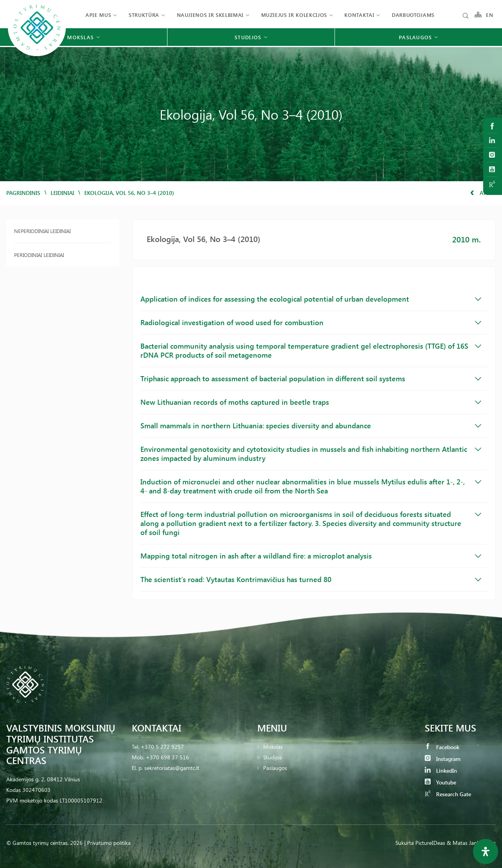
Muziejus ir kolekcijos (294, 15)
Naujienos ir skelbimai (210, 15)
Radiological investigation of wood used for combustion (311, 322)
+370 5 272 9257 (162, 747)
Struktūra (144, 15)
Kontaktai (359, 15)
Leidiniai (62, 193)
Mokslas (273, 747)
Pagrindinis (23, 193)
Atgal (483, 193)
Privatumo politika (109, 843)
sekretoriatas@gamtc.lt (172, 768)
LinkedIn (441, 771)
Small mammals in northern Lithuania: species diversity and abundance (311, 426)
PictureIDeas (430, 843)
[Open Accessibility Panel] (486, 852)
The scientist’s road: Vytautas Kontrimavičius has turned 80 (311, 579)
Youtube (440, 782)
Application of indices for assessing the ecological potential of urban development (311, 299)
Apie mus (98, 15)
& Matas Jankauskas (471, 843)
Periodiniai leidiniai (39, 255)
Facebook (442, 747)
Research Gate (448, 794)
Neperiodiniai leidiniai (42, 231)
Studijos (273, 757)
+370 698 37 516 (167, 757)
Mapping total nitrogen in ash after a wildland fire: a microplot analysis (311, 556)
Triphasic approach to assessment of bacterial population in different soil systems (311, 378)
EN (490, 15)
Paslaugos (275, 768)
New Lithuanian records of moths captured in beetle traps (311, 402)
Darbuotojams (413, 15)
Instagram (443, 759)
